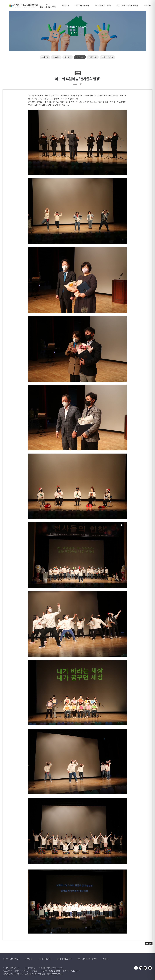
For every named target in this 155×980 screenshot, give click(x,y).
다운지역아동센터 (45, 959)
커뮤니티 (106, 959)
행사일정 (45, 57)
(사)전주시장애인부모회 (11, 959)
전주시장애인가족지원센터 (87, 959)
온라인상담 (93, 57)
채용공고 (68, 57)
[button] (149, 944)
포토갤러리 (80, 57)
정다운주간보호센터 (64, 959)
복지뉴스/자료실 (107, 57)
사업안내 (29, 959)
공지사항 (56, 57)
